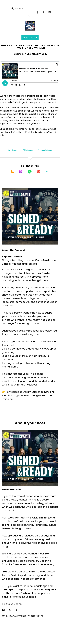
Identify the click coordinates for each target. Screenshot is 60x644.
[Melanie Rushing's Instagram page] (18, 610)
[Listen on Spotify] (30, 172)
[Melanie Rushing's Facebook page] (5, 610)
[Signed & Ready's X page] (44, 12)
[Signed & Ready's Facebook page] (38, 12)
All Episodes (28, 150)
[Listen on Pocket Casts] (39, 172)
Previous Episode (45, 150)
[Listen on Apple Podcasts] (21, 172)
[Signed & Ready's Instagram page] (49, 12)
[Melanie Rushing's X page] (11, 610)
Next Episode (13, 150)
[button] (47, 172)
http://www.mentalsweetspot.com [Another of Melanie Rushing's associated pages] (22, 616)
